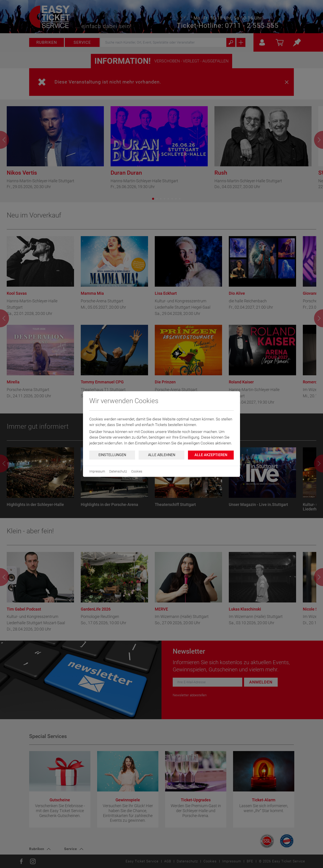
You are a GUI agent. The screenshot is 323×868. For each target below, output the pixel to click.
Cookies (137, 471)
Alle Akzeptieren (211, 455)
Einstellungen (112, 455)
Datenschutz (118, 471)
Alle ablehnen (162, 455)
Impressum (97, 471)
